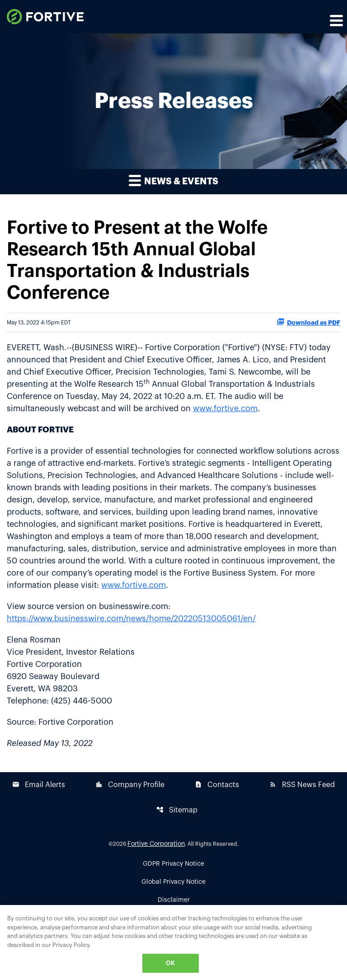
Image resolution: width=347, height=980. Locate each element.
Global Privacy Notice (173, 882)
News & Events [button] (173, 180)
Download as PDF (308, 322)
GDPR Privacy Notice (173, 864)
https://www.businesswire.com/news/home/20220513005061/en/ (131, 619)
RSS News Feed (302, 785)
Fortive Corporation (156, 844)
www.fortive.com (225, 408)
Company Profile (130, 785)
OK (170, 963)
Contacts (217, 785)
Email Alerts (39, 785)
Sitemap (177, 810)
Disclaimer (174, 900)
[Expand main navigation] (336, 20)
